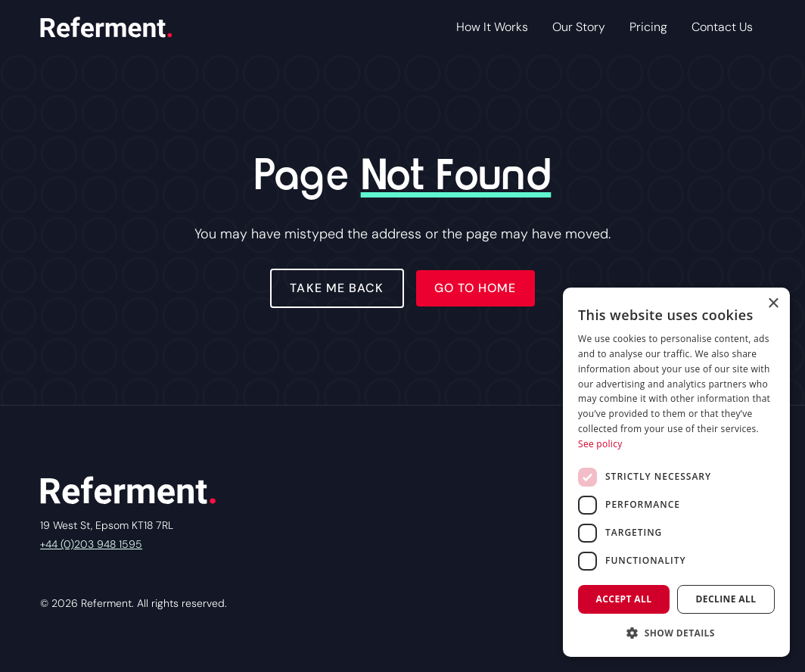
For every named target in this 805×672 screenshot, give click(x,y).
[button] (676, 633)
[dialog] (676, 472)
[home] (106, 27)
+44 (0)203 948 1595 (91, 544)
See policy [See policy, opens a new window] (600, 444)
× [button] (773, 304)
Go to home (476, 288)
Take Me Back (337, 288)
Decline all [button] (726, 599)
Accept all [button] (624, 599)
